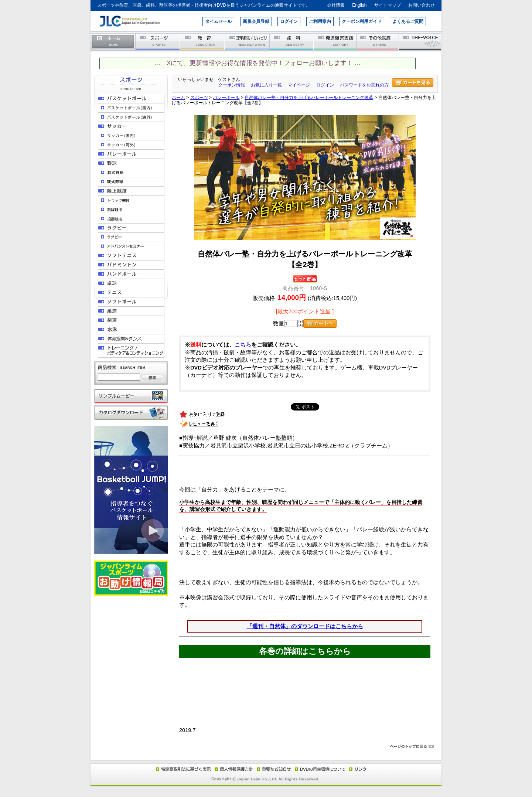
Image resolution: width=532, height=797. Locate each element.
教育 (203, 42)
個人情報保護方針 (233, 769)
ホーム (113, 42)
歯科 (292, 42)
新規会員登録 (256, 21)
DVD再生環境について (321, 769)
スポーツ (158, 42)
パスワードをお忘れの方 (364, 85)
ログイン (289, 21)
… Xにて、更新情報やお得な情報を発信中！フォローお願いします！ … (257, 63)
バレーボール (226, 98)
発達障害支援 (336, 42)
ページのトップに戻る (266, 747)
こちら (243, 345)
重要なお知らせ (272, 769)
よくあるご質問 (408, 21)
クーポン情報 (232, 85)
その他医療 (378, 42)
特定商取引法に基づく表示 (183, 769)
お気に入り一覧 (266, 85)
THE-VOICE (420, 42)
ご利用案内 (320, 21)
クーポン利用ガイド (362, 21)
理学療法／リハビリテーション (247, 42)
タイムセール (218, 21)
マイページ (299, 85)
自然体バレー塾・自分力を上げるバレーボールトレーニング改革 (309, 98)
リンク (357, 769)
